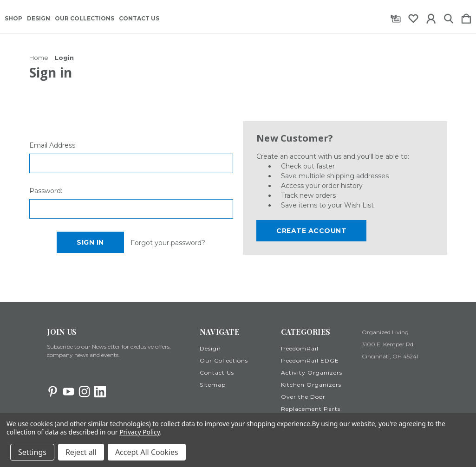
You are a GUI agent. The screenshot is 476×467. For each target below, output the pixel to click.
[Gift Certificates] (396, 17)
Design (39, 19)
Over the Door (303, 397)
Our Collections (85, 19)
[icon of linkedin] (100, 392)
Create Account (311, 231)
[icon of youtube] (68, 392)
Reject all (81, 452)
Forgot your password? (168, 243)
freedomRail (300, 348)
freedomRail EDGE (310, 360)
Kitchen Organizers (311, 385)
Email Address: (53, 145)
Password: (46, 191)
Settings (32, 452)
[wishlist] (413, 17)
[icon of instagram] (84, 392)
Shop (13, 19)
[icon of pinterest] (53, 392)
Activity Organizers (312, 373)
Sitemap (213, 385)
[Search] (449, 17)
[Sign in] (431, 17)
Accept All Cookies (147, 452)
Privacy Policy (140, 432)
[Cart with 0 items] (466, 17)
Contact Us (139, 19)
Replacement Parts (311, 409)
